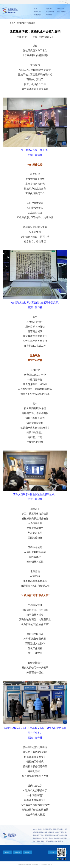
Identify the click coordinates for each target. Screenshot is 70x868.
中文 (59, 2)
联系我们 (17, 852)
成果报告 (37, 15)
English (62, 2)
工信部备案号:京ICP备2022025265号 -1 (42, 865)
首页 (36, 9)
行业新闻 (31, 23)
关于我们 (49, 15)
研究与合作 (50, 12)
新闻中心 (49, 9)
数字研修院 (62, 12)
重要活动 (61, 9)
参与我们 (28, 852)
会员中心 (37, 12)
